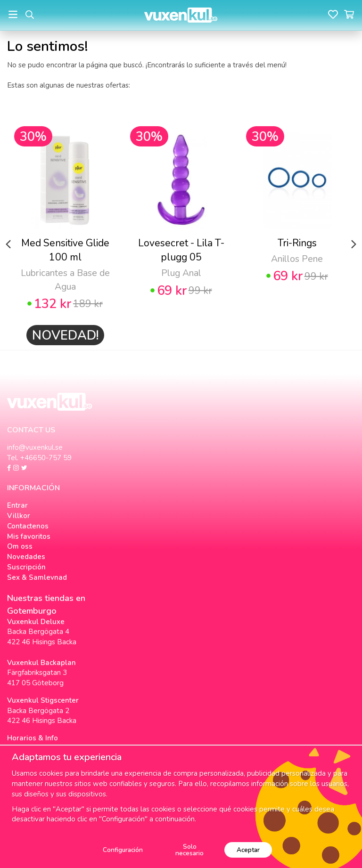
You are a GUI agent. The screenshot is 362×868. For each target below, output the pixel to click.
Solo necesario (189, 850)
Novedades (26, 557)
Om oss (20, 546)
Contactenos (28, 526)
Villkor (19, 516)
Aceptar (248, 850)
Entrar (17, 505)
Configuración (123, 850)
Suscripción (26, 567)
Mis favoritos (29, 536)
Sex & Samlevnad (37, 577)
